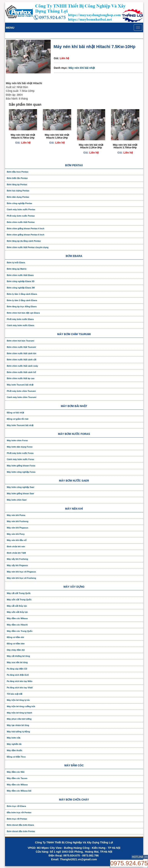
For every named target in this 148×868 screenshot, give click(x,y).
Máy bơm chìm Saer (17, 500)
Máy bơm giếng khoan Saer (21, 493)
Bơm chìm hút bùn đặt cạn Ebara (23, 313)
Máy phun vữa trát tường (19, 719)
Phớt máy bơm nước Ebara (20, 319)
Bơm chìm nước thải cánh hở (21, 372)
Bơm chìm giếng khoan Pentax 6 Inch (26, 235)
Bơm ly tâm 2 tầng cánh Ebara (22, 300)
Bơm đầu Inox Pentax (18, 172)
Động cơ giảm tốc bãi (18, 419)
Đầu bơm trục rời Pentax (19, 812)
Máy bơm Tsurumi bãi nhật (20, 385)
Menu (10, 28)
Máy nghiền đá (14, 744)
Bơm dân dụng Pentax (18, 197)
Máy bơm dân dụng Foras (20, 447)
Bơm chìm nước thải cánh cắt (22, 360)
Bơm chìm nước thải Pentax (21, 222)
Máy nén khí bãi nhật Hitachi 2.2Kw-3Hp (91, 146)
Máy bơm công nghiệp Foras (21, 472)
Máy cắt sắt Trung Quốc (19, 593)
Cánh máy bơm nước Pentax (21, 209)
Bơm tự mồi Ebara (16, 262)
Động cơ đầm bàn (16, 644)
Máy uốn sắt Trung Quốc (19, 600)
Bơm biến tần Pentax (17, 178)
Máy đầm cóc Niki (16, 772)
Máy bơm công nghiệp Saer (21, 487)
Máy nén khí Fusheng (18, 521)
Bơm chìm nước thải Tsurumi (21, 347)
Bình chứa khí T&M (16, 553)
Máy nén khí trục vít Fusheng (21, 578)
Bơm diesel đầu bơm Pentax (21, 831)
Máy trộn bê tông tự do (18, 700)
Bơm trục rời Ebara (17, 806)
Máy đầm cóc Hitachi (17, 625)
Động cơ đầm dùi (16, 637)
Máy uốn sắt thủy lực (17, 612)
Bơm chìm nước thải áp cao (21, 378)
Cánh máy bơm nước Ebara (21, 325)
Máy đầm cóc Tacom (17, 778)
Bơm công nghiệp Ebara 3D (21, 281)
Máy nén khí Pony (16, 534)
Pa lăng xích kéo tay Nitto (20, 681)
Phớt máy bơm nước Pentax (21, 216)
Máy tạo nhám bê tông (18, 725)
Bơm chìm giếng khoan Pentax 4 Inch (26, 228)
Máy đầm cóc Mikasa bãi (19, 791)
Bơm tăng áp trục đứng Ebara (22, 306)
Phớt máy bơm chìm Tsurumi (21, 391)
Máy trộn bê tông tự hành (20, 713)
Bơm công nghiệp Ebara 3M (21, 288)
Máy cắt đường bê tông (18, 656)
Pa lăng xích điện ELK (18, 675)
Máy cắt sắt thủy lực (17, 606)
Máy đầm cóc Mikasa (17, 618)
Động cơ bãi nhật (16, 413)
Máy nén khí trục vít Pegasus (21, 572)
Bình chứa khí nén (16, 547)
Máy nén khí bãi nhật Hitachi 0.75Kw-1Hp (23, 136)
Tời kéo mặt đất (15, 694)
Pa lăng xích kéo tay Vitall (20, 688)
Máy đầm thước (15, 750)
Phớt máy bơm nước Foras (20, 453)
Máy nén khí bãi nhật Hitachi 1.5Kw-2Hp (57, 136)
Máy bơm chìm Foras (17, 440)
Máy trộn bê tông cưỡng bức (21, 706)
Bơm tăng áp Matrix (17, 269)
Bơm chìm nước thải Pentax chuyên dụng (28, 247)
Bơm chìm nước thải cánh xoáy (23, 366)
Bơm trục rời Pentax (17, 819)
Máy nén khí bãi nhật (82, 68)
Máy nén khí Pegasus (18, 528)
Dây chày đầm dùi (16, 650)
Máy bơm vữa (14, 738)
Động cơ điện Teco (16, 757)
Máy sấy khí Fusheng (18, 559)
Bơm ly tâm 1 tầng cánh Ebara (22, 294)
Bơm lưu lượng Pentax (18, 191)
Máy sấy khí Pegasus (17, 565)
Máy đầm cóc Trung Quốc (20, 631)
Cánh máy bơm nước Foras (21, 459)
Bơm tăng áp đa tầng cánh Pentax (24, 241)
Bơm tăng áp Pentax (17, 184)
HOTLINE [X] (140, 857)
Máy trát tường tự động (18, 732)
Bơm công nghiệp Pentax (20, 203)
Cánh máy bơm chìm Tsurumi (22, 397)
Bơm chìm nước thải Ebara (20, 275)
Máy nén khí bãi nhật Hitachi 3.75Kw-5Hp (125, 146)
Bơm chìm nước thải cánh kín (22, 353)
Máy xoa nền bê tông (17, 662)
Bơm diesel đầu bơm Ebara (21, 825)
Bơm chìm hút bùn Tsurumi (21, 341)
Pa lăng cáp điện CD (17, 669)
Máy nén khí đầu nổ (17, 540)
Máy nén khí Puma (16, 515)
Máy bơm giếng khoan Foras (21, 466)
